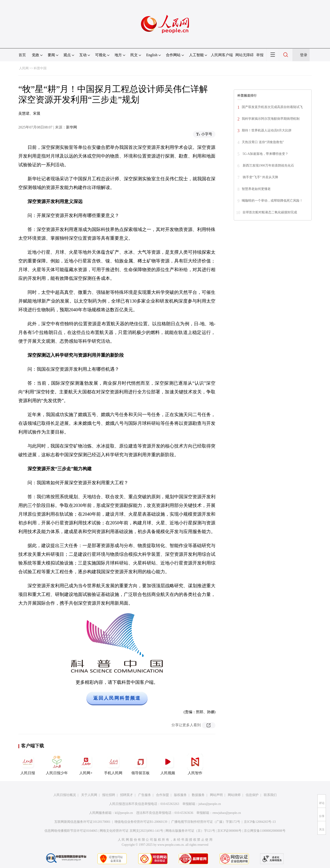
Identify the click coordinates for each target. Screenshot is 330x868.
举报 (260, 55)
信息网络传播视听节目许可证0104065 (71, 831)
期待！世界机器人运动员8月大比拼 (267, 130)
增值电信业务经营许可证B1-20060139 (141, 822)
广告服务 (145, 795)
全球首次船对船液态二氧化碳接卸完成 (270, 212)
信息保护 (252, 795)
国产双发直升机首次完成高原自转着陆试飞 (272, 107)
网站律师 (234, 795)
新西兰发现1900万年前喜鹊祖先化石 (268, 166)
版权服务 (180, 795)
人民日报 (28, 764)
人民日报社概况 (65, 795)
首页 (22, 55)
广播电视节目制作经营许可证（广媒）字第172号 (206, 822)
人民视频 (168, 764)
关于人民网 (89, 795)
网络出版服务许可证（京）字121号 (190, 831)
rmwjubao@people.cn (227, 813)
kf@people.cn (124, 813)
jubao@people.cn (210, 804)
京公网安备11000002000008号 (265, 831)
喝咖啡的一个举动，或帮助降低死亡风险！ (272, 201)
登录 (304, 55)
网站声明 (216, 795)
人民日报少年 (57, 764)
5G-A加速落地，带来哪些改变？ (265, 154)
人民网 (24, 68)
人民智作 (195, 764)
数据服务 (198, 795)
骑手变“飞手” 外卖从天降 (260, 177)
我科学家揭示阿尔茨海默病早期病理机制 (271, 119)
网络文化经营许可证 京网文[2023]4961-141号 (131, 831)
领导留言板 (140, 764)
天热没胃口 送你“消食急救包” (263, 142)
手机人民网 (113, 764)
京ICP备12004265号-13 (260, 822)
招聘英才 (126, 795)
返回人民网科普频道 (117, 698)
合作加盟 (162, 795)
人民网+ (86, 764)
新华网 (71, 127)
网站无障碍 (245, 55)
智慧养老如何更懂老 (256, 189)
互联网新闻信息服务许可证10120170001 (82, 822)
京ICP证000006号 (229, 831)
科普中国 (40, 68)
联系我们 (270, 795)
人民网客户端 (222, 55)
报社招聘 (109, 795)
